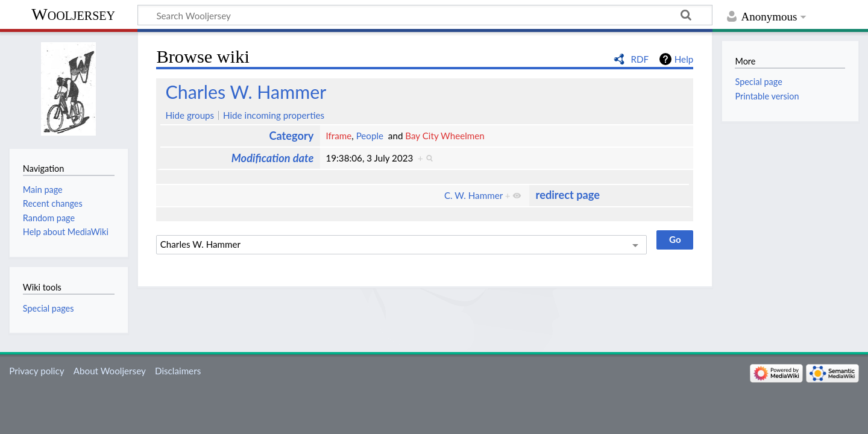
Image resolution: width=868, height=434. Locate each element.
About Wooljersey (110, 371)
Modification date (273, 158)
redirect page (568, 195)
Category (291, 136)
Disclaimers (178, 371)
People (370, 136)
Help (684, 59)
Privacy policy (36, 371)
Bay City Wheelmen (445, 136)
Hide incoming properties (274, 115)
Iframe (338, 136)
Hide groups (190, 115)
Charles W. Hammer (246, 92)
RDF (640, 59)
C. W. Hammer (473, 195)
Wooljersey (73, 14)
